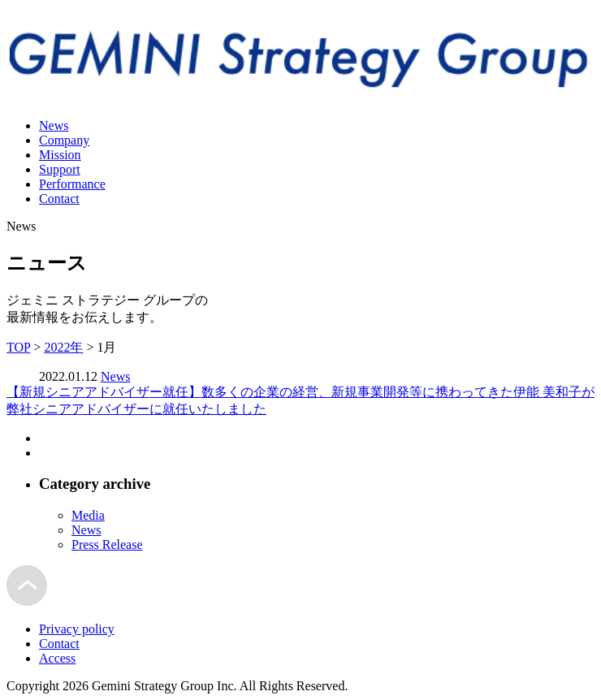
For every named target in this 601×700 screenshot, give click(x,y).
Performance (72, 184)
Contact (59, 199)
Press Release (107, 544)
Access (57, 658)
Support (60, 169)
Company (64, 140)
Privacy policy (77, 629)
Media (88, 515)
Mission (60, 155)
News (54, 125)
